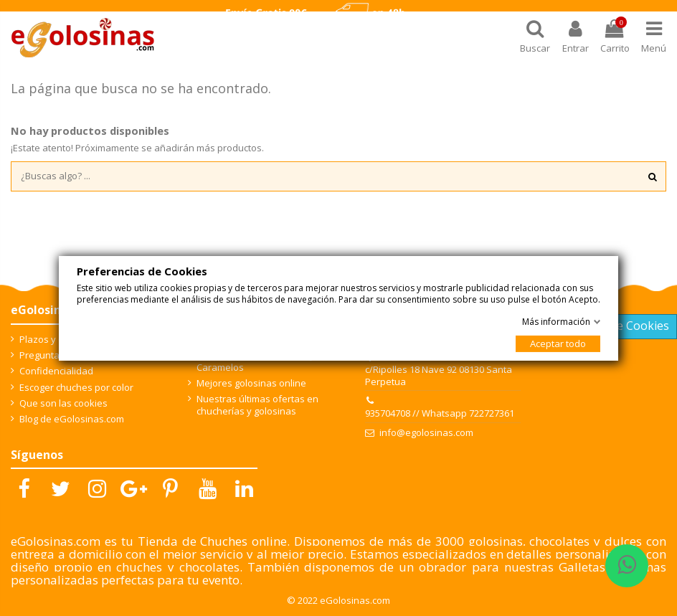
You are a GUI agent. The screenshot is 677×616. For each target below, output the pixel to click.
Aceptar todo (558, 343)
